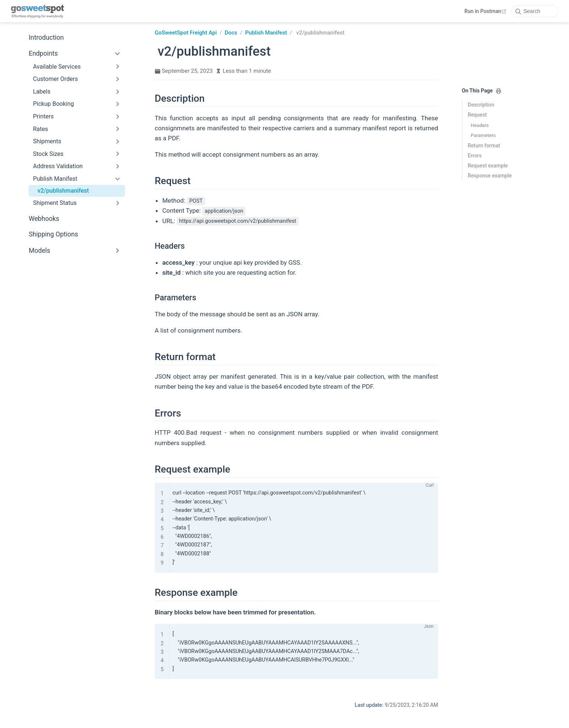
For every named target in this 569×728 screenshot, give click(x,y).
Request (477, 115)
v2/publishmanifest (63, 191)
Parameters (483, 135)
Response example (490, 176)
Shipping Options (53, 234)
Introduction (46, 37)
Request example (488, 166)
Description (481, 105)
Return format (484, 146)
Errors (475, 156)
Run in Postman (486, 11)
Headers (480, 125)
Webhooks (44, 219)
